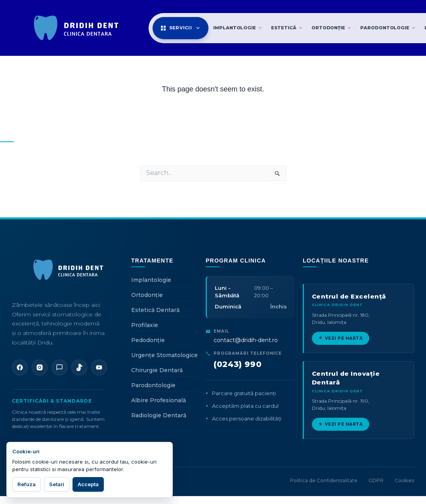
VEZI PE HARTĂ (341, 338)
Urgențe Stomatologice (164, 355)
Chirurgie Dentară (157, 370)
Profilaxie (145, 325)
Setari (57, 484)
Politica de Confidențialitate (324, 480)
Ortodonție (147, 295)
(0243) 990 (238, 364)
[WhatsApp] (59, 367)
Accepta (88, 484)
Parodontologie (153, 385)
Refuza (27, 484)
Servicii (181, 28)
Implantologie (151, 280)
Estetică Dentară (155, 310)
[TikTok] (79, 367)
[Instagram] (40, 367)
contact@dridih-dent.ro (246, 340)
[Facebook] (20, 367)
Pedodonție (148, 340)
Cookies (404, 480)
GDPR (376, 480)
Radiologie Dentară (159, 415)
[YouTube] (99, 367)
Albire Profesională (159, 400)
